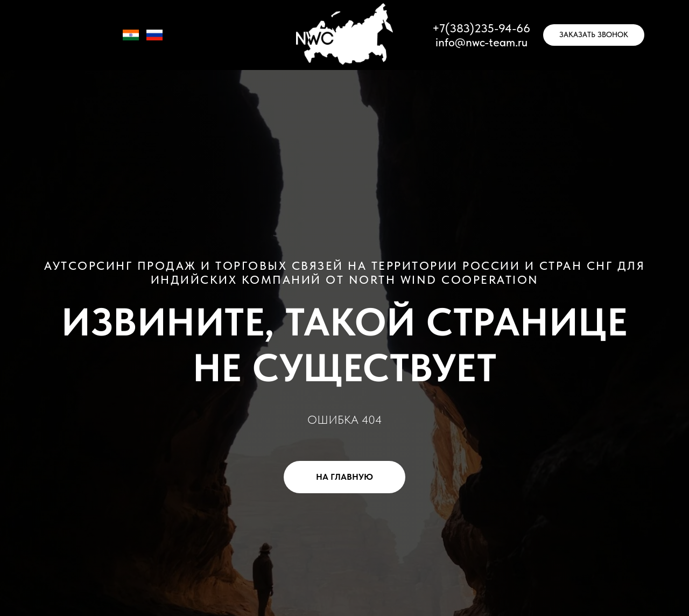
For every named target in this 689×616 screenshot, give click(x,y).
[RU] (154, 40)
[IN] (131, 40)
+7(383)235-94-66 (481, 28)
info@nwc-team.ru (481, 42)
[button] (594, 35)
